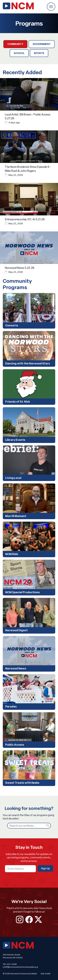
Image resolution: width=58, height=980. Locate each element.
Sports (39, 53)
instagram (20, 919)
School (19, 53)
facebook (29, 919)
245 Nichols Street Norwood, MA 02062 (13, 956)
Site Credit (46, 974)
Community (15, 44)
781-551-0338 (10, 964)
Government (42, 44)
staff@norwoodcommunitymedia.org (20, 967)
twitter (38, 919)
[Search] (26, 826)
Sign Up (45, 868)
